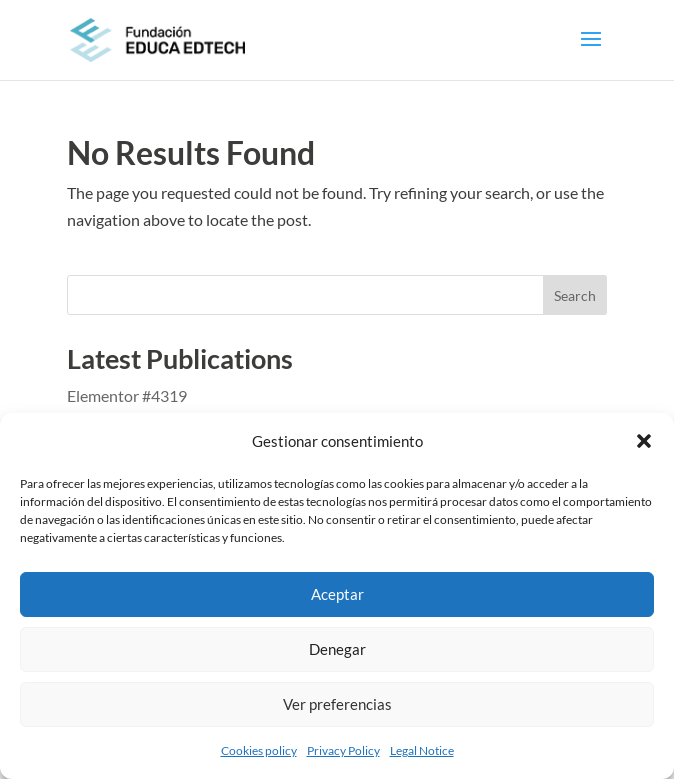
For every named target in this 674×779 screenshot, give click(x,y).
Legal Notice (422, 750)
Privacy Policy (343, 750)
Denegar (337, 649)
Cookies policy (259, 750)
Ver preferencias (337, 704)
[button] (644, 441)
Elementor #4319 (127, 395)
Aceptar (337, 594)
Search (575, 295)
